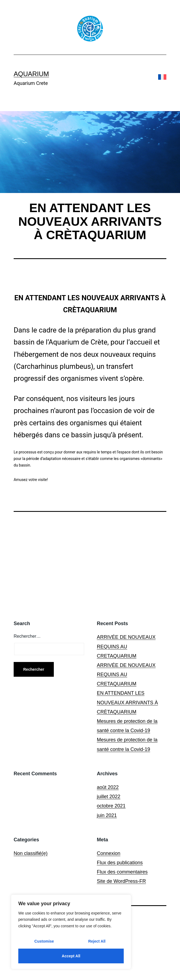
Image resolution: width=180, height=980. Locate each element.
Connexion (109, 853)
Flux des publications (120, 863)
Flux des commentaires (122, 872)
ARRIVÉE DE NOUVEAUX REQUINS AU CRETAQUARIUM (126, 646)
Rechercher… (27, 636)
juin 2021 (107, 815)
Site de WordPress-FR (122, 881)
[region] (71, 932)
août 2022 (108, 787)
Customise (44, 941)
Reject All (97, 941)
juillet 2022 (109, 797)
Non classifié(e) (31, 853)
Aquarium (31, 74)
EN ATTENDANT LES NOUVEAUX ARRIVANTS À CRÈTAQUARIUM (128, 702)
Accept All (71, 956)
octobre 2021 (111, 806)
